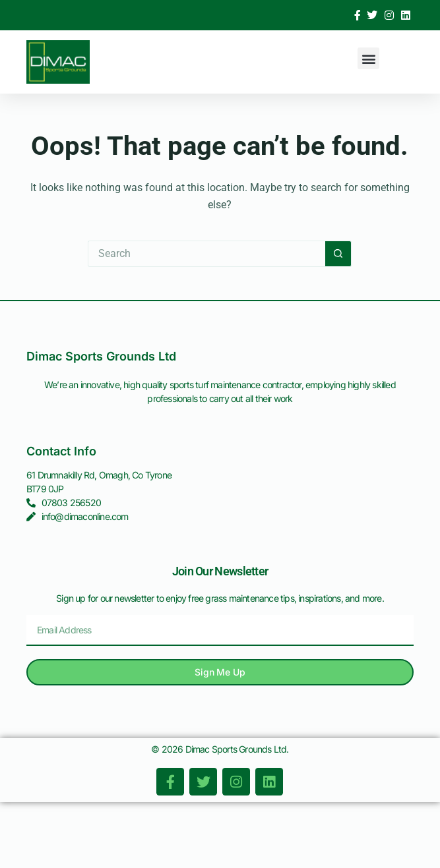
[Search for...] (206, 254)
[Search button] (338, 254)
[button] (368, 58)
